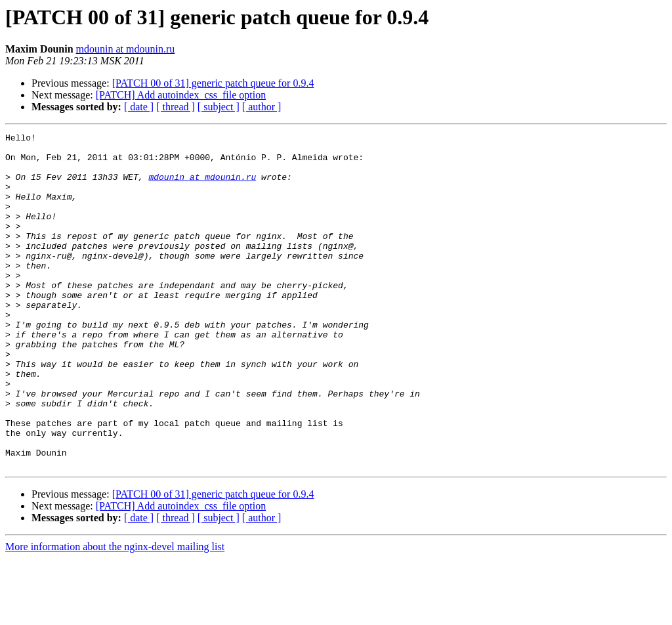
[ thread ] (176, 107)
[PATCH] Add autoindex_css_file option (181, 95)
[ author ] (262, 107)
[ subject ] (219, 107)
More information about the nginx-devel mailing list (115, 614)
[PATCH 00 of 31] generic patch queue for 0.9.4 (213, 83)
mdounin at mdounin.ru (126, 49)
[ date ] (139, 107)
